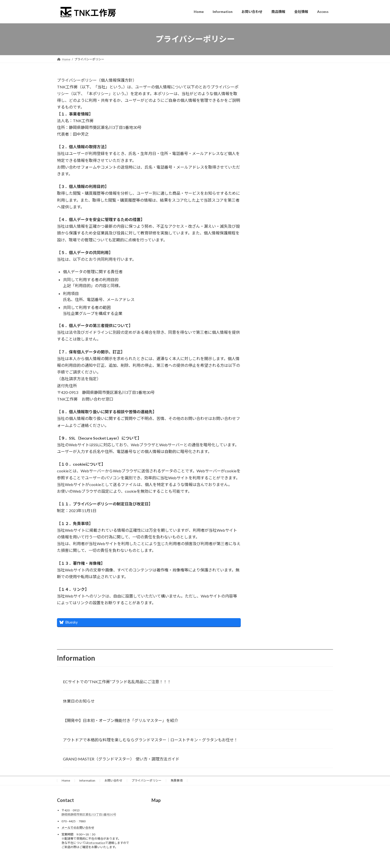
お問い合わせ (113, 780)
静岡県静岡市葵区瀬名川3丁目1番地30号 (89, 815)
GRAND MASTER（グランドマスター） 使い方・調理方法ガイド (121, 759)
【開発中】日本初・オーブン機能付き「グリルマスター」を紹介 (121, 720)
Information (87, 780)
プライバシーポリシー (146, 780)
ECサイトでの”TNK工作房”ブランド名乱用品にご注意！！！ (117, 682)
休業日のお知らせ (79, 701)
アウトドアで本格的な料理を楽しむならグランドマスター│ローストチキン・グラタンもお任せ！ (150, 740)
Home (66, 780)
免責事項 (177, 780)
